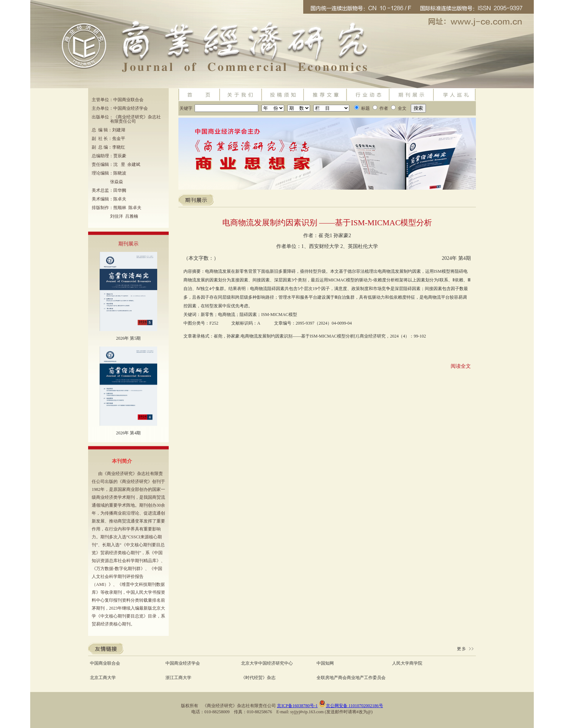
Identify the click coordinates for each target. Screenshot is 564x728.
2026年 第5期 (128, 338)
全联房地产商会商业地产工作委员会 (351, 678)
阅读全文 (461, 366)
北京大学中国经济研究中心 (267, 663)
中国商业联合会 (105, 663)
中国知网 (325, 663)
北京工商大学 (103, 678)
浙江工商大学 (178, 678)
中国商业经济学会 (183, 663)
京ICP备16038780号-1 (297, 706)
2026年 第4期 (128, 433)
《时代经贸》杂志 (258, 678)
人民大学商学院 (407, 663)
